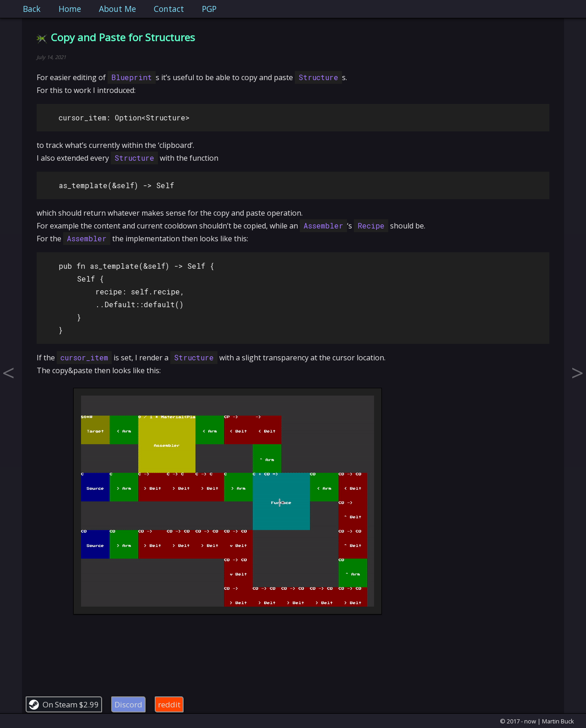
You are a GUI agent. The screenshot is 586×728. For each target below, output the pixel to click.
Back (32, 9)
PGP (209, 9)
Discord (128, 704)
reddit (169, 704)
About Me (117, 9)
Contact (169, 9)
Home (70, 9)
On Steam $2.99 (71, 704)
